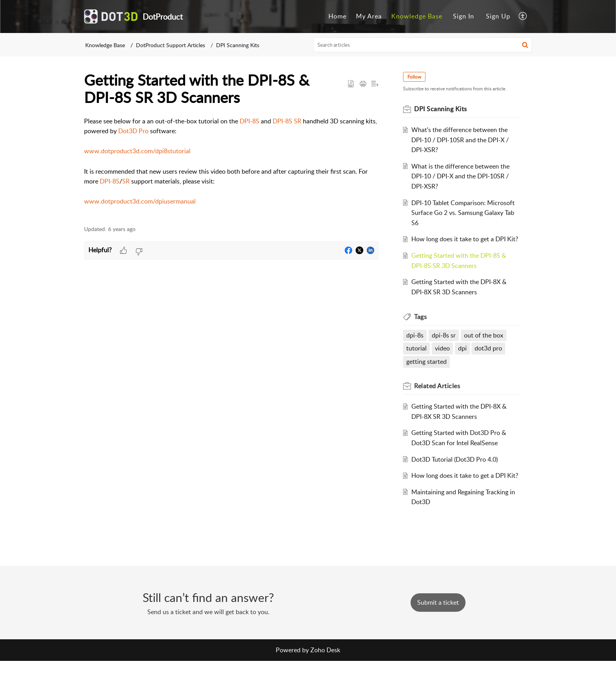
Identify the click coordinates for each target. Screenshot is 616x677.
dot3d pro (489, 358)
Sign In (464, 16)
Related (438, 396)
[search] (423, 45)
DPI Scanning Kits (238, 45)
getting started (427, 372)
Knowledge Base (105, 45)
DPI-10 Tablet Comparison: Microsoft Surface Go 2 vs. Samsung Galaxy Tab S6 (464, 213)
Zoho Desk (325, 666)
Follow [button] (415, 77)
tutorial (417, 358)
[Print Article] (363, 84)
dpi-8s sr (445, 345)
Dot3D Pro (133, 131)
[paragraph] (231, 167)
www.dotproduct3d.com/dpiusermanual (140, 201)
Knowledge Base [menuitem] (417, 16)
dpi (463, 358)
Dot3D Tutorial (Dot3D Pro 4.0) (455, 469)
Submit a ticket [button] (438, 618)
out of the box (484, 345)
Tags (421, 327)
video (443, 358)
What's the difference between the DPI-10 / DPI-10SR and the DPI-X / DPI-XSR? (461, 140)
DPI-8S (249, 121)
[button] (525, 45)
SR (126, 181)
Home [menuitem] (337, 16)
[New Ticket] (438, 618)
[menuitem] (337, 17)
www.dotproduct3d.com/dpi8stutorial (137, 151)
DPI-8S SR (287, 121)
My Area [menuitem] (369, 16)
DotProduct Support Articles (170, 45)
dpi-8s (416, 345)
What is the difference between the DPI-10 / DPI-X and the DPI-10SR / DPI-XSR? (461, 176)
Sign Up (498, 16)
